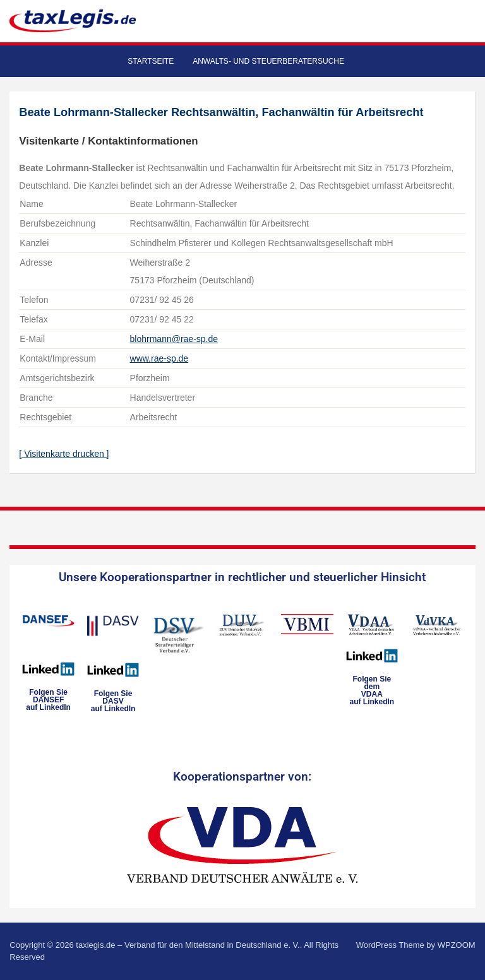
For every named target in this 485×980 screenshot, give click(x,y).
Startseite (151, 61)
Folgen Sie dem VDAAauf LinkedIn (372, 690)
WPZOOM (457, 945)
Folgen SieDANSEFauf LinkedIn (48, 700)
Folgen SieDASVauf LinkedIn (113, 701)
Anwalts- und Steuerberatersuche (268, 61)
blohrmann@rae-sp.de (174, 339)
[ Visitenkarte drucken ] (64, 454)
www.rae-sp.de (159, 358)
